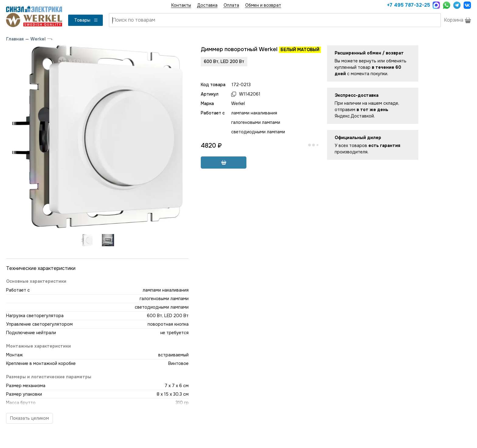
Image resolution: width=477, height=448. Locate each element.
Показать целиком (30, 418)
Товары (86, 20)
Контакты (181, 5)
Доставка (207, 5)
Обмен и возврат (263, 5)
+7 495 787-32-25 (408, 5)
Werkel (38, 39)
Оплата (231, 5)
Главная (15, 39)
